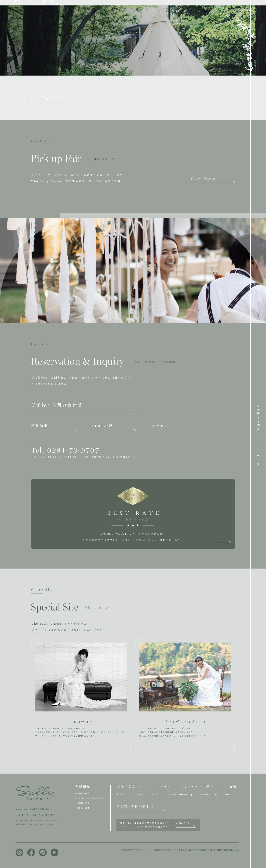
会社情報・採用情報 (178, 795)
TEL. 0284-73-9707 (35, 815)
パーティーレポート (200, 787)
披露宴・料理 (83, 803)
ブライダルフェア (132, 787)
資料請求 (40, 426)
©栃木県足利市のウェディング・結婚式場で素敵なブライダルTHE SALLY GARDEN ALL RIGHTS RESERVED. (180, 850)
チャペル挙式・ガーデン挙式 (91, 798)
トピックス (138, 795)
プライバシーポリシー (206, 795)
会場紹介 (82, 787)
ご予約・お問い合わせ (57, 405)
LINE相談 (102, 426)
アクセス (160, 426)
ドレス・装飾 (83, 808)
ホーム (228, 795)
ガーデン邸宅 (83, 794)
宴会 (233, 787)
